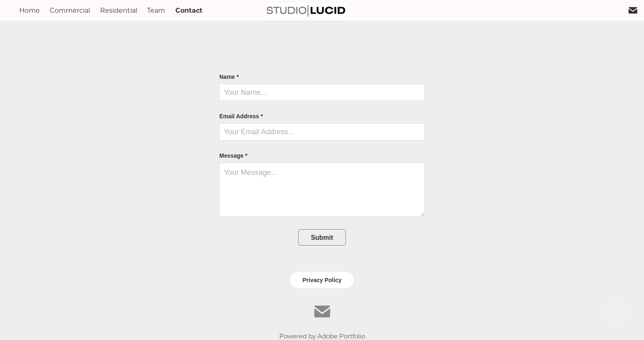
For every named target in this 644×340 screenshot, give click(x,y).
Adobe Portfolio (341, 336)
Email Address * (241, 116)
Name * (229, 77)
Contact (189, 10)
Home (30, 10)
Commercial (70, 10)
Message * (233, 156)
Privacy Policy (322, 280)
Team (156, 10)
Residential (119, 10)
